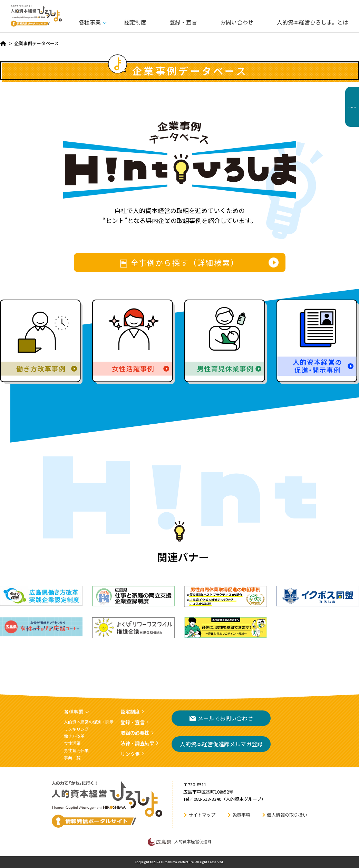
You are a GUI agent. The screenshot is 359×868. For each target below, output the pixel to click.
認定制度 (135, 22)
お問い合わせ (237, 22)
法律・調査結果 (137, 743)
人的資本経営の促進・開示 (89, 722)
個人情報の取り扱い (287, 815)
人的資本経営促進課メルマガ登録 (221, 744)
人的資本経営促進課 (180, 842)
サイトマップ (202, 815)
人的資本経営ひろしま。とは (313, 22)
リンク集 (130, 754)
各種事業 (90, 22)
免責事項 (241, 815)
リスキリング (76, 729)
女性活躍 (72, 743)
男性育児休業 (76, 750)
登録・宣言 (183, 22)
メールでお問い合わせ (221, 718)
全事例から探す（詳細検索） (180, 262)
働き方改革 (74, 736)
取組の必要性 (135, 733)
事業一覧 (72, 758)
